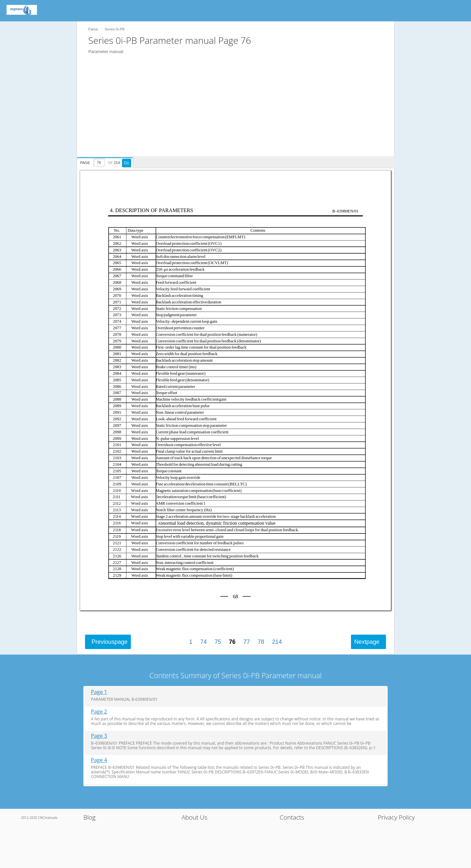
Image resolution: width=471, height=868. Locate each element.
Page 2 (99, 712)
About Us (194, 817)
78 (261, 642)
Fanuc (93, 29)
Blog (89, 817)
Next (367, 642)
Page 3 (99, 736)
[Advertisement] (239, 110)
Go (127, 163)
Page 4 (99, 760)
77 (247, 642)
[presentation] (106, 162)
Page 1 (99, 692)
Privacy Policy (396, 817)
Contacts (292, 817)
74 (203, 642)
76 (232, 642)
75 (218, 642)
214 (277, 642)
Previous (110, 642)
